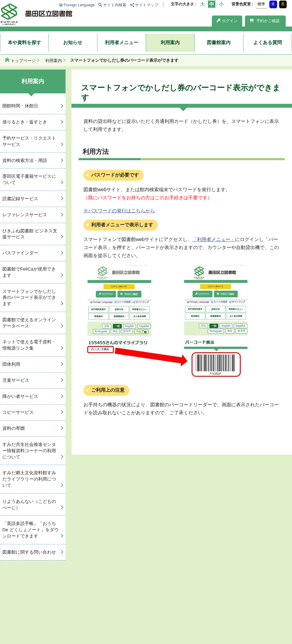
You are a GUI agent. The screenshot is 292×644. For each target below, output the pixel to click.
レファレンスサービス (25, 215)
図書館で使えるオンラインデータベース (29, 323)
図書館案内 (219, 43)
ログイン (227, 21)
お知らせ (73, 43)
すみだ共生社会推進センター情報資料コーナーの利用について (29, 451)
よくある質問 (268, 43)
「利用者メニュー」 (214, 239)
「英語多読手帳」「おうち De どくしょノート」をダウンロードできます (31, 530)
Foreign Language (79, 5)
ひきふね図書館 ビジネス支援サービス (30, 234)
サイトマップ (147, 5)
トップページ (23, 61)
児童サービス (16, 380)
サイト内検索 (115, 5)
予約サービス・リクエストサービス (29, 141)
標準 (261, 4)
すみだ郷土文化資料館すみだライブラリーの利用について (29, 479)
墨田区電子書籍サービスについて (29, 179)
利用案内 (170, 43)
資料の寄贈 (14, 428)
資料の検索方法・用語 (25, 160)
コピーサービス (18, 412)
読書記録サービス (20, 199)
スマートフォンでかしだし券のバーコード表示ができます (29, 298)
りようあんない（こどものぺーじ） (29, 504)
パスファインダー (20, 253)
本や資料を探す (24, 43)
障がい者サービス (20, 396)
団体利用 (11, 364)
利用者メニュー (122, 43)
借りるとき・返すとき (25, 122)
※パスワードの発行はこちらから (119, 211)
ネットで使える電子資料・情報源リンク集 (29, 345)
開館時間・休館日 (20, 106)
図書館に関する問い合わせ (29, 552)
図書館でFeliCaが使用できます (29, 272)
